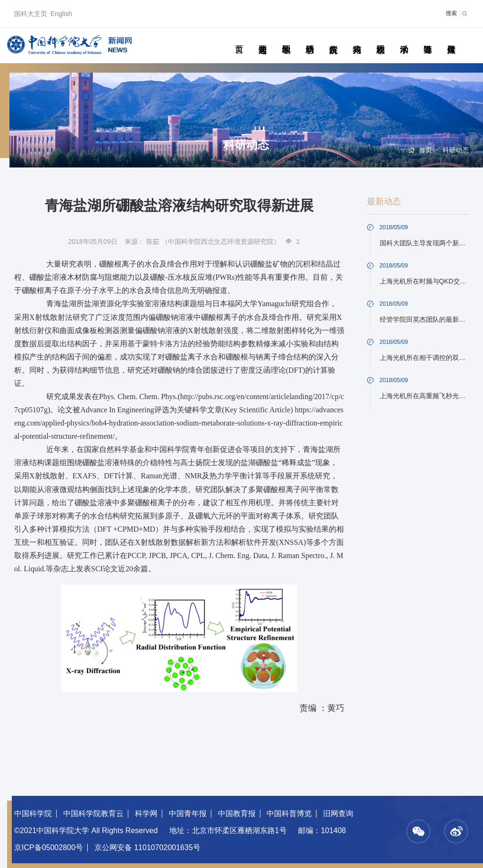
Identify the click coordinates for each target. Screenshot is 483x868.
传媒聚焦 (451, 39)
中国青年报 (188, 814)
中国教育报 (237, 814)
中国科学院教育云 (93, 814)
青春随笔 (428, 39)
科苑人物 (357, 39)
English (61, 14)
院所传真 (333, 39)
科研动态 (310, 39)
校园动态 (380, 39)
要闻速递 (262, 39)
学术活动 (404, 39)
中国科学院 (33, 814)
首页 (239, 39)
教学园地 (286, 39)
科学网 (146, 814)
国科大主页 (31, 14)
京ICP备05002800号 (49, 847)
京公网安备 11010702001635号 (147, 847)
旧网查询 (338, 814)
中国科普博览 (289, 814)
